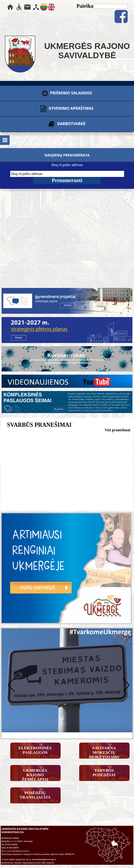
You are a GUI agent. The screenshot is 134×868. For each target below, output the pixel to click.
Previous (10, 684)
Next (124, 684)
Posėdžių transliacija (35, 795)
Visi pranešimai (117, 430)
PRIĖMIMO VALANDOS (67, 93)
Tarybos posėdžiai (104, 772)
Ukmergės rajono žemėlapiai (35, 774)
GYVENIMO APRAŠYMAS (67, 109)
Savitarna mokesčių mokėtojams (104, 752)
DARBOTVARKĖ (67, 124)
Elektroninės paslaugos (35, 750)
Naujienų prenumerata (67, 155)
